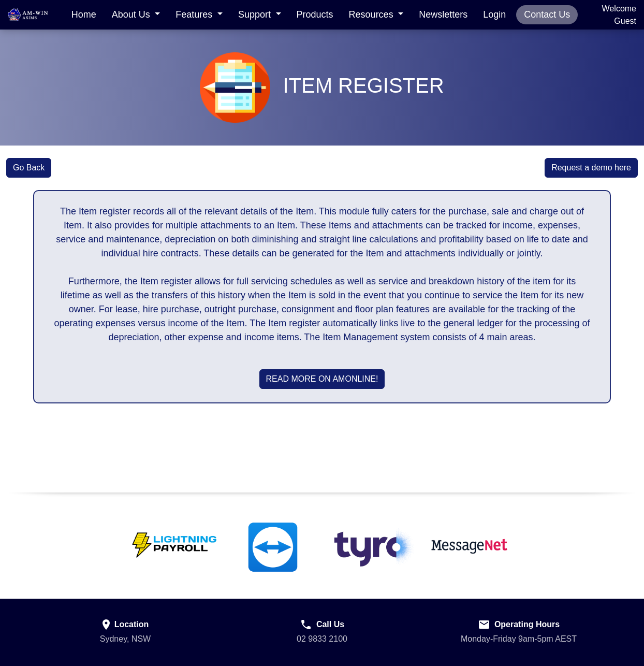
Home (84, 15)
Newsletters (443, 15)
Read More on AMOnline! (322, 379)
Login (494, 15)
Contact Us (547, 15)
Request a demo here (591, 168)
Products (315, 15)
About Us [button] (132, 15)
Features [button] (195, 15)
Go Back (29, 168)
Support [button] (256, 15)
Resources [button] (372, 15)
